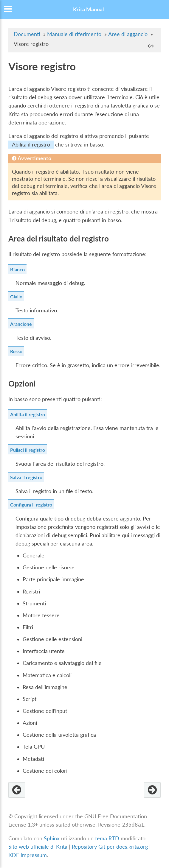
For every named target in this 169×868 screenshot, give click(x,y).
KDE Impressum (28, 855)
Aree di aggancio (128, 34)
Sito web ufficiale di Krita (38, 847)
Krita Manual (88, 9)
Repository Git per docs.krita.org (111, 847)
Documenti (27, 34)
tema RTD (107, 838)
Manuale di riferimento (74, 34)
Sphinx (52, 838)
